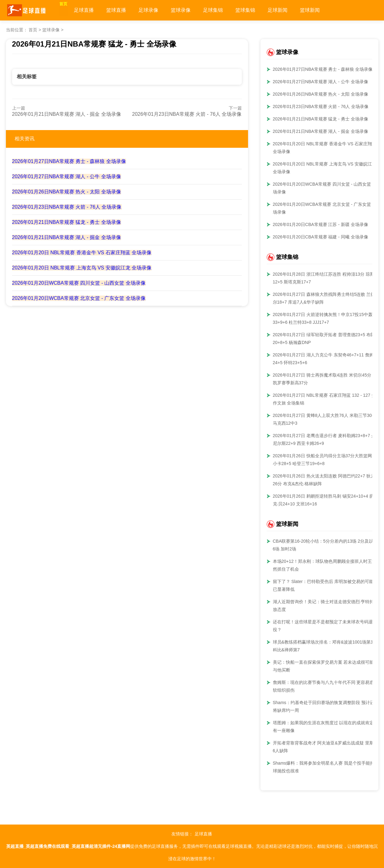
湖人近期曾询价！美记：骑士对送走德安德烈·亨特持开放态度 (326, 606)
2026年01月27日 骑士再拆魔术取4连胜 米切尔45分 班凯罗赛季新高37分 (325, 379)
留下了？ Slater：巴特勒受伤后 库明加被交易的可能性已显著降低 (325, 585)
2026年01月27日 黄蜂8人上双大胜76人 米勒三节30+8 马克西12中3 (325, 419)
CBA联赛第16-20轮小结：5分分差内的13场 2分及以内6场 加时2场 (325, 545)
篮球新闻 (323, 10)
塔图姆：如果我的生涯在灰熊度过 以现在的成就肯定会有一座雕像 (326, 727)
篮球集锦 (259, 10)
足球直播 (97, 10)
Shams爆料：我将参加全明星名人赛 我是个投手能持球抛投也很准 (324, 767)
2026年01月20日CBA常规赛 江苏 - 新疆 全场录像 (321, 224)
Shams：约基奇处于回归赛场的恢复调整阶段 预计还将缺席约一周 (324, 706)
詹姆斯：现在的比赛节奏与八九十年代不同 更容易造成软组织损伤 (326, 686)
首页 (70, 10)
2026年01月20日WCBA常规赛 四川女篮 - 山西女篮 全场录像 (79, 283)
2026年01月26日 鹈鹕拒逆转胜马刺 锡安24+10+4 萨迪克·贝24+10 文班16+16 (325, 500)
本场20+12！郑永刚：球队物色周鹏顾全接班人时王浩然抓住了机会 (325, 565)
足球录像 (162, 10)
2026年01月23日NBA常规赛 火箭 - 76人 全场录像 (187, 114)
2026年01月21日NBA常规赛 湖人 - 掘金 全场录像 (67, 114)
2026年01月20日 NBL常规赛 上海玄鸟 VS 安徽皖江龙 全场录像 (82, 268)
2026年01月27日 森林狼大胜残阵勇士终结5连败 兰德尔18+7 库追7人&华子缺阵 (324, 298)
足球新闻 (291, 10)
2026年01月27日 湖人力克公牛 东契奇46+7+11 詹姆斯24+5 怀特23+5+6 (325, 359)
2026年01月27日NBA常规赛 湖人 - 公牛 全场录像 (67, 176)
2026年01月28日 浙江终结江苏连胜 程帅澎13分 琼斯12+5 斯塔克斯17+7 (324, 278)
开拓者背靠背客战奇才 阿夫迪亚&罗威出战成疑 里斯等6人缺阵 (325, 747)
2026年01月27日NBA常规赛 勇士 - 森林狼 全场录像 (69, 161)
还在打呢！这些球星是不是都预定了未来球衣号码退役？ (323, 626)
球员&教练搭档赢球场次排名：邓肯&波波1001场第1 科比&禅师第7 (323, 646)
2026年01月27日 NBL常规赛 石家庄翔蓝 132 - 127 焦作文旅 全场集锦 (324, 399)
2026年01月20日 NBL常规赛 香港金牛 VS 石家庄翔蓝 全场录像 (82, 253)
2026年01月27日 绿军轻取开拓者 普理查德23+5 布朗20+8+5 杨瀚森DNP (324, 339)
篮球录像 (194, 10)
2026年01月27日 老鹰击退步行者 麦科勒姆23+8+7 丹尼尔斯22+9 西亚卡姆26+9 (324, 439)
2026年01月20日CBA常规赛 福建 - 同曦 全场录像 (321, 237)
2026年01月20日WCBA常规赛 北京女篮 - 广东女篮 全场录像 (79, 298)
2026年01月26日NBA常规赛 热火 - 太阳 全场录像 (67, 192)
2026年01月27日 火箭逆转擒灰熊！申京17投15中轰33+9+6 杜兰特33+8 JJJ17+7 (323, 318)
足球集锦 (227, 10)
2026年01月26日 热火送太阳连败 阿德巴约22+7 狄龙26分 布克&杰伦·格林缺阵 (324, 480)
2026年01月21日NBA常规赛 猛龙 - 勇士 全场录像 (67, 222)
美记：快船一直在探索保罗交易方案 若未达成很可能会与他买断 (326, 666)
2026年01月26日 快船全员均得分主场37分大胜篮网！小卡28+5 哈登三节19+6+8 (325, 460)
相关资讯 (25, 139)
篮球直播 (130, 10)
